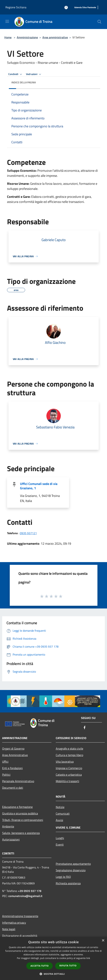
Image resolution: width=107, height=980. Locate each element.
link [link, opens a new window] (88, 958)
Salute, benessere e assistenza (21, 833)
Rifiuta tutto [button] (68, 966)
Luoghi (60, 838)
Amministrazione (27, 37)
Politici (6, 775)
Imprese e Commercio (69, 768)
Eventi (60, 845)
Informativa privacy (14, 923)
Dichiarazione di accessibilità (20, 936)
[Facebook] (85, 728)
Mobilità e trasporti (67, 781)
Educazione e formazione (17, 807)
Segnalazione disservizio (71, 870)
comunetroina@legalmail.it (25, 896)
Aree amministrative (55, 37)
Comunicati (63, 814)
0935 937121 (28, 533)
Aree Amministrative (15, 755)
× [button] (103, 941)
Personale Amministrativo (18, 781)
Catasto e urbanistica (69, 775)
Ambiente (8, 826)
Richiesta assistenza (68, 883)
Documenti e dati (13, 788)
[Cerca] (99, 22)
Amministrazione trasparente (20, 916)
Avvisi (59, 820)
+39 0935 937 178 (30, 891)
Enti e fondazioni (12, 768)
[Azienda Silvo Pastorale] (85, 8)
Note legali (9, 929)
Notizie (60, 807)
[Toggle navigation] (7, 21)
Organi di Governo (13, 748)
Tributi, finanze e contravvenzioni (23, 820)
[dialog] (53, 958)
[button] (54, 974)
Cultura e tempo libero (69, 755)
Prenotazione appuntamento (73, 864)
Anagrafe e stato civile (69, 748)
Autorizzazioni (11, 839)
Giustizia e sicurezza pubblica (20, 813)
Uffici (5, 762)
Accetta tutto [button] (40, 966)
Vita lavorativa (65, 762)
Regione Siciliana (16, 7)
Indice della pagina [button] (24, 82)
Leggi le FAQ (63, 877)
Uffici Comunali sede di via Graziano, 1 (39, 486)
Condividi (16, 74)
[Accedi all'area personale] (66, 8)
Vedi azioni (34, 74)
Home (8, 37)
